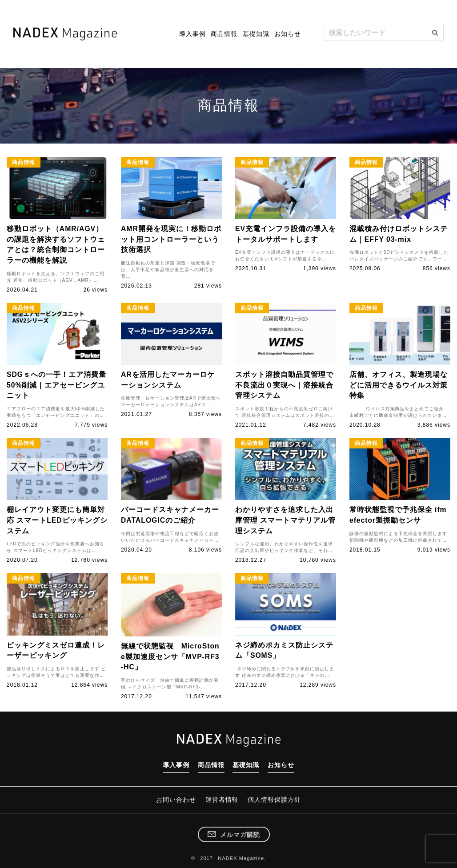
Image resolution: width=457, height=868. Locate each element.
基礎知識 (244, 34)
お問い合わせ (172, 796)
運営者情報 (222, 796)
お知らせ (284, 34)
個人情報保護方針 (278, 796)
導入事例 (164, 34)
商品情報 (204, 34)
